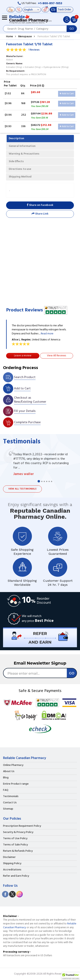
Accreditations (12, 870)
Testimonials (11, 796)
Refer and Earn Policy (16, 876)
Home (10, 37)
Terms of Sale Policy (15, 845)
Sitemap (8, 809)
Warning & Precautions (24, 154)
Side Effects (16, 161)
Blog (6, 778)
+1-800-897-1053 (50, 3)
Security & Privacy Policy (18, 832)
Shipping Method (20, 177)
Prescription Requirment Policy (22, 826)
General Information (22, 146)
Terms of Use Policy (15, 839)
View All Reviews (56, 356)
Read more (47, 334)
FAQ (6, 790)
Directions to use (20, 169)
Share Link (40, 214)
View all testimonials (22, 489)
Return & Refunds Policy (18, 851)
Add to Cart (67, 94)
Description (16, 138)
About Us (9, 772)
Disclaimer (9, 857)
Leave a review (23, 356)
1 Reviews (34, 50)
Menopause (25, 37)
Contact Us (10, 803)
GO (72, 29)
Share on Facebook (40, 205)
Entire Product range (16, 784)
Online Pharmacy (13, 765)
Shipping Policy (12, 864)
